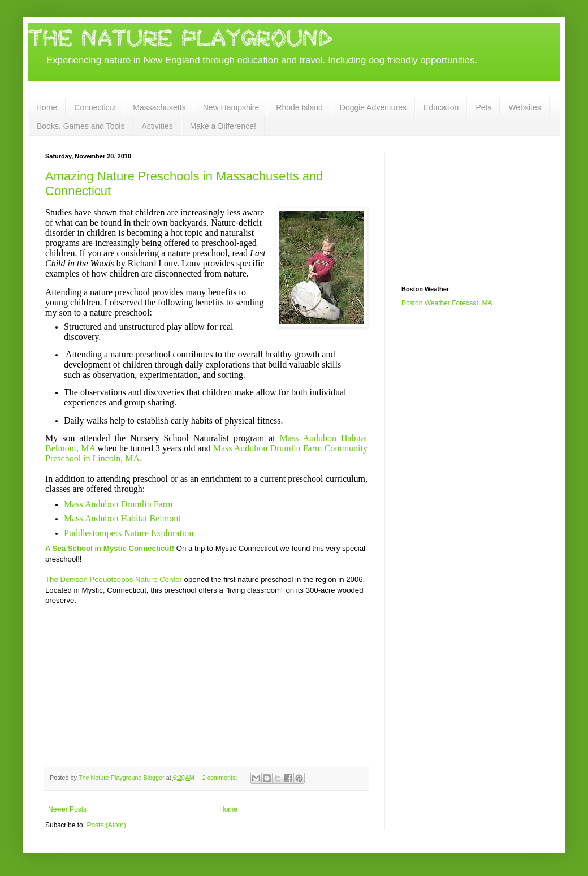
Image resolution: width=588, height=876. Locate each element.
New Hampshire (231, 107)
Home (47, 107)
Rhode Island (299, 107)
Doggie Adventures (373, 107)
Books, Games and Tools (81, 126)
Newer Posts (67, 809)
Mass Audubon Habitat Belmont (122, 518)
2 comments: (221, 778)
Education (441, 107)
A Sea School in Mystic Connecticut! (110, 548)
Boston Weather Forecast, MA (447, 303)
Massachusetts (159, 107)
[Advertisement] (458, 209)
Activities (157, 126)
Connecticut (95, 107)
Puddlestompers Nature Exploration (129, 533)
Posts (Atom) (106, 825)
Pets (483, 107)
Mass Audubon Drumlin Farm (118, 504)
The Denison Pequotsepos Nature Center (114, 579)
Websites (524, 107)
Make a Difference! (223, 126)
